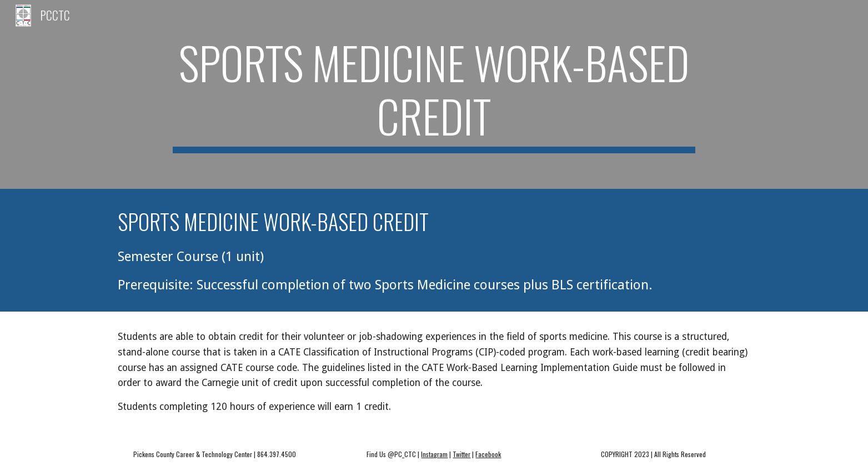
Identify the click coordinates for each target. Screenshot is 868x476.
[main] (434, 94)
